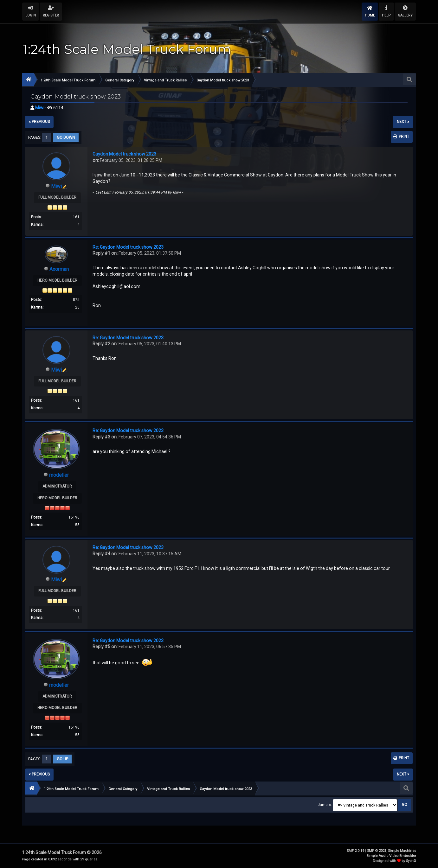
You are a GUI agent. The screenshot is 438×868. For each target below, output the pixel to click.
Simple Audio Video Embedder (391, 856)
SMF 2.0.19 (355, 851)
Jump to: (325, 805)
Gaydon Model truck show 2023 (124, 154)
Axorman (59, 269)
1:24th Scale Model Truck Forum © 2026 (62, 852)
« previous (39, 122)
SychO (411, 861)
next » (403, 122)
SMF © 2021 (377, 851)
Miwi (40, 108)
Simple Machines (402, 851)
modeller (59, 475)
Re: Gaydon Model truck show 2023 (128, 247)
